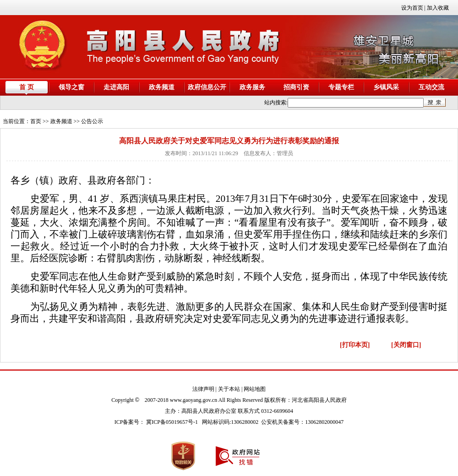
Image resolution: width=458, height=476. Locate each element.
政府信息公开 (207, 87)
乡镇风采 (386, 87)
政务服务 (252, 87)
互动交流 (431, 87)
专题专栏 (341, 87)
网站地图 (255, 389)
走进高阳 (116, 87)
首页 (36, 121)
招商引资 (296, 87)
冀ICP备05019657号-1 (172, 422)
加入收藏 (438, 8)
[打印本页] (355, 345)
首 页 (27, 87)
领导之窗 (71, 87)
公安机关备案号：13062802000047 (302, 422)
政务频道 (162, 87)
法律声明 (203, 389)
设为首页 (412, 8)
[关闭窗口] (406, 345)
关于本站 (229, 389)
